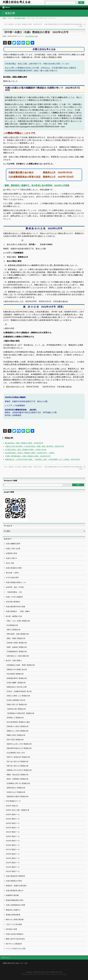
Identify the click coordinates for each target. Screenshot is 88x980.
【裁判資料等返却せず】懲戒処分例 (19, 748)
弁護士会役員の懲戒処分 (15, 934)
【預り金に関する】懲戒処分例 (17, 761)
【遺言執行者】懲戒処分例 (16, 709)
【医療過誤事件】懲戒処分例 (16, 678)
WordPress (33, 974)
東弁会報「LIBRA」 (13, 573)
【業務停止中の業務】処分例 (16, 669)
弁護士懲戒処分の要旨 (19, 18)
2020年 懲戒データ (13, 836)
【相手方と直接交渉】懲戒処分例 (18, 757)
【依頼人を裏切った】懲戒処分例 (18, 696)
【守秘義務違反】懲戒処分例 (16, 651)
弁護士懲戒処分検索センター (16, 582)
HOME (4, 18)
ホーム (7, 958)
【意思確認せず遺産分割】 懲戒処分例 (20, 713)
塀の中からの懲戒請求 (14, 944)
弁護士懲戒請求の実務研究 (15, 876)
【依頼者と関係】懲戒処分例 (16, 643)
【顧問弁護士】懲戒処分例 (15, 788)
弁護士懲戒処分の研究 (14, 881)
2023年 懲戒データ (13, 823)
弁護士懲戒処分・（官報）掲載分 (18, 611)
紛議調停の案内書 (12, 895)
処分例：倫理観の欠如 (14, 616)
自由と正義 (10, 563)
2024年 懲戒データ (13, 819)
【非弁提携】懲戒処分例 (15, 674)
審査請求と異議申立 (13, 910)
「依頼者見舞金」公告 (14, 592)
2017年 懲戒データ (13, 849)
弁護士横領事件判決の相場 (15, 607)
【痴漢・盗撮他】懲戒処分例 (16, 647)
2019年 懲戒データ (13, 841)
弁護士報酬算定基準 (13, 544)
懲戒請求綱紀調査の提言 (15, 900)
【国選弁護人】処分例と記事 (16, 687)
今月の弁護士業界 (12, 577)
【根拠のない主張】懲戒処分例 (17, 731)
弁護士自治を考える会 (17, 2)
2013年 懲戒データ (13, 867)
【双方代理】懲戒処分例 (15, 740)
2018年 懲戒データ (13, 845)
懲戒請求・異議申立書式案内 (16, 886)
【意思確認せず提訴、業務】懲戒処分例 (20, 665)
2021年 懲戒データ (13, 832)
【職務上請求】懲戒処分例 (15, 735)
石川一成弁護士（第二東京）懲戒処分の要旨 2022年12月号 (22, 24)
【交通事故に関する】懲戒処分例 (18, 783)
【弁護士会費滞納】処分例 (15, 700)
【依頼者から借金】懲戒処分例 (17, 726)
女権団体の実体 (11, 553)
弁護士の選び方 (11, 558)
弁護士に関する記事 (13, 549)
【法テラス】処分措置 (14, 924)
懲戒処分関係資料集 (13, 915)
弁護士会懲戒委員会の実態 (15, 905)
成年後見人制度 (11, 929)
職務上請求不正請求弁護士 (15, 939)
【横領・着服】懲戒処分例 (15, 638)
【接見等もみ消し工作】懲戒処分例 (19, 744)
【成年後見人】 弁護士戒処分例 (17, 656)
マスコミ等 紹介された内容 (16, 949)
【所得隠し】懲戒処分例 (15, 718)
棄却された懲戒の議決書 (15, 919)
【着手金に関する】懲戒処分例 (17, 766)
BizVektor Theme (44, 974)
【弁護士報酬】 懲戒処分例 (16, 683)
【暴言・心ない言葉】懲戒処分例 (18, 621)
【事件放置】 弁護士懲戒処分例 (17, 634)
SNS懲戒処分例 (12, 625)
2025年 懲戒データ (13, 814)
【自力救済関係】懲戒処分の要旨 (18, 722)
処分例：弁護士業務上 (14, 660)
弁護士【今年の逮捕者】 (15, 597)
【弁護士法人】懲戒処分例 (15, 792)
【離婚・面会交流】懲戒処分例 (17, 775)
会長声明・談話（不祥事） (15, 587)
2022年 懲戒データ (13, 828)
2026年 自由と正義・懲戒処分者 (18, 810)
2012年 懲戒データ (13, 871)
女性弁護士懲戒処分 (13, 602)
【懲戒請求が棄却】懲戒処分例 (17, 796)
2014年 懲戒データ (13, 863)
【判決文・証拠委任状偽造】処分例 (19, 691)
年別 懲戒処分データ (13, 801)
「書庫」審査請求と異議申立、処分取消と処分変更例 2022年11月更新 (36, 185)
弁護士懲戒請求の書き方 (15, 891)
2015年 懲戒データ (13, 858)
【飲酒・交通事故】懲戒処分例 (17, 779)
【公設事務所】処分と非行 (15, 753)
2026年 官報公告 (12, 806)
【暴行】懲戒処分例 (13, 630)
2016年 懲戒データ (13, 854)
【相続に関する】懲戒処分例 (16, 704)
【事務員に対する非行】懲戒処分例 (19, 770)
